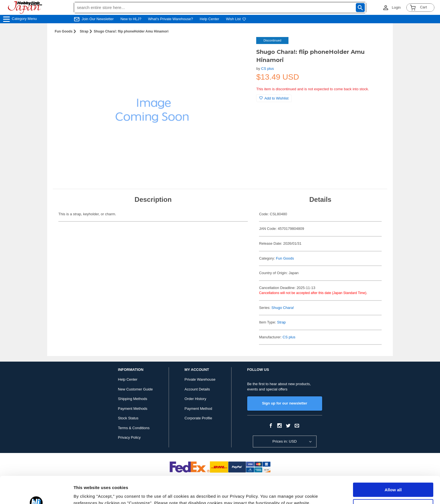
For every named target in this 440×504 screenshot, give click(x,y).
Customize (393, 481)
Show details (87, 493)
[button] (240, 47)
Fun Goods (64, 31)
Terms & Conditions (134, 428)
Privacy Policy (129, 437)
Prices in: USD (285, 441)
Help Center (209, 19)
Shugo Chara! (283, 308)
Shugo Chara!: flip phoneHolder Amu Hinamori (131, 31)
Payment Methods (133, 409)
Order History (195, 399)
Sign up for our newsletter (285, 403)
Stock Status (128, 418)
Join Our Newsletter (98, 19)
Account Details (197, 389)
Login (396, 7)
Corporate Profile (198, 418)
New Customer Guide (135, 389)
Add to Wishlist (274, 98)
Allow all (393, 464)
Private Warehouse (200, 379)
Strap (84, 31)
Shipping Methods (132, 399)
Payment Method (198, 409)
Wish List (236, 19)
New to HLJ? (131, 19)
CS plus (268, 69)
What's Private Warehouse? (171, 19)
